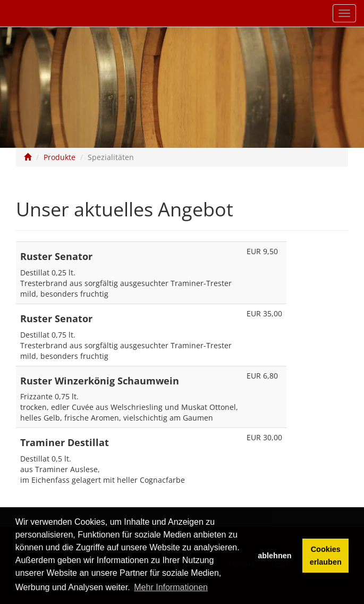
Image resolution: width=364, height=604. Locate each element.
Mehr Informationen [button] (171, 587)
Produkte (60, 157)
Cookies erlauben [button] (326, 556)
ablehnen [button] (274, 556)
